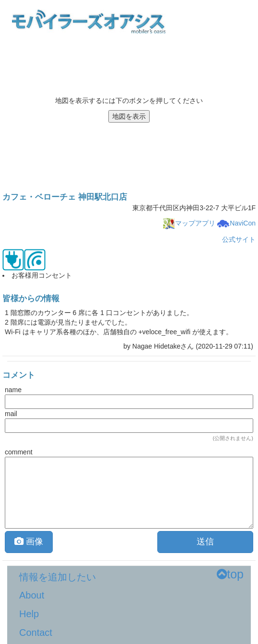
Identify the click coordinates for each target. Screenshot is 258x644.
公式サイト (239, 239)
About (32, 595)
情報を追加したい (58, 577)
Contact (36, 633)
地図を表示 (129, 116)
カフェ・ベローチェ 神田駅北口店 (65, 197)
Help (29, 614)
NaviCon (236, 223)
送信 (205, 542)
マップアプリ (189, 223)
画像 (29, 542)
